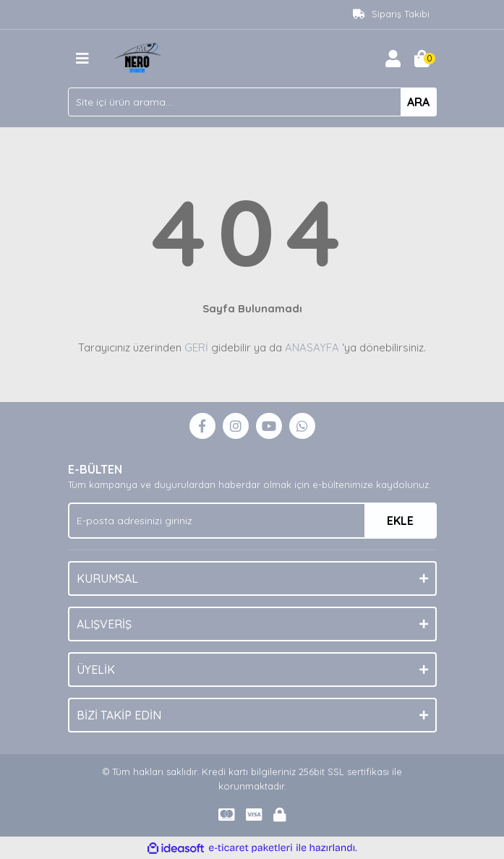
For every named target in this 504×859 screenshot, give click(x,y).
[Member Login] (393, 59)
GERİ (196, 347)
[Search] (252, 102)
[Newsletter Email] (252, 521)
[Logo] (140, 57)
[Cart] (422, 59)
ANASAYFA (312, 347)
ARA (418, 102)
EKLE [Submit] (400, 521)
